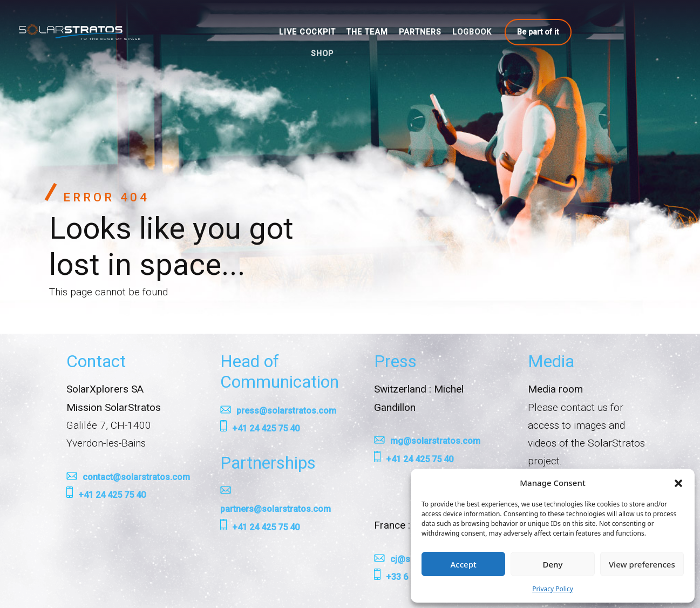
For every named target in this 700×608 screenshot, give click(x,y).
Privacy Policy (553, 589)
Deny (553, 564)
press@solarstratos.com (286, 411)
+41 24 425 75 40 (112, 495)
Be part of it (538, 32)
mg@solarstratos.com (435, 441)
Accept (464, 564)
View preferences (642, 564)
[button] (678, 483)
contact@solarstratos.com (136, 477)
